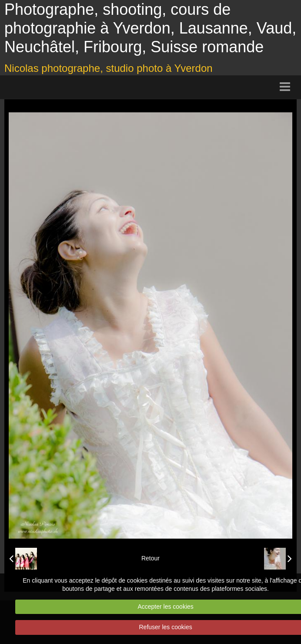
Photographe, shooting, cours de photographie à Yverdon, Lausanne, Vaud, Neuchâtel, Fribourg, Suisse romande (150, 28)
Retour (150, 558)
